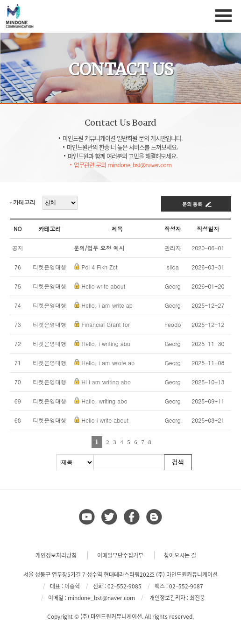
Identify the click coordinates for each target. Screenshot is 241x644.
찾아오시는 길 (180, 555)
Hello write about (104, 286)
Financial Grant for (106, 324)
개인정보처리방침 (56, 555)
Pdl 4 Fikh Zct (100, 267)
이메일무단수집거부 (120, 555)
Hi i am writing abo (106, 382)
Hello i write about (105, 420)
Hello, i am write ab (107, 305)
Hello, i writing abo (106, 343)
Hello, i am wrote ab (108, 363)
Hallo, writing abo (105, 401)
